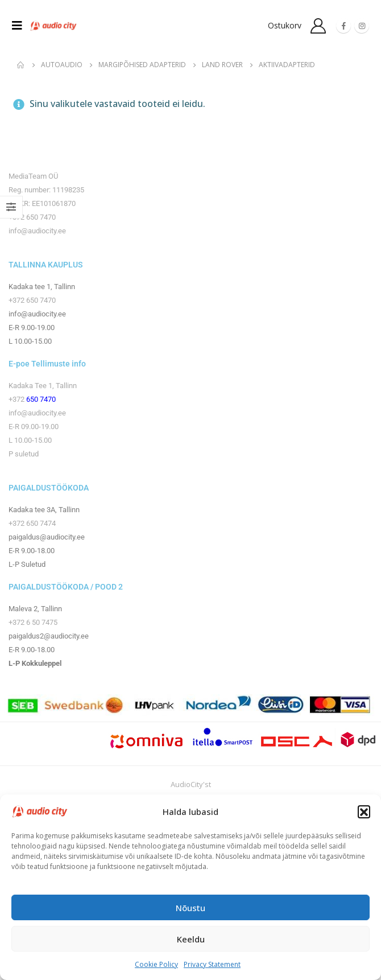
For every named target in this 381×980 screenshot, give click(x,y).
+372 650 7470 (32, 217)
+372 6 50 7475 (33, 622)
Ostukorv (285, 25)
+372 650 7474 (32, 523)
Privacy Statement (212, 964)
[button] (364, 812)
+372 (17, 399)
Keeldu (191, 939)
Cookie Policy (156, 964)
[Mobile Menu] (20, 26)
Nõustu (191, 908)
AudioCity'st (191, 784)
